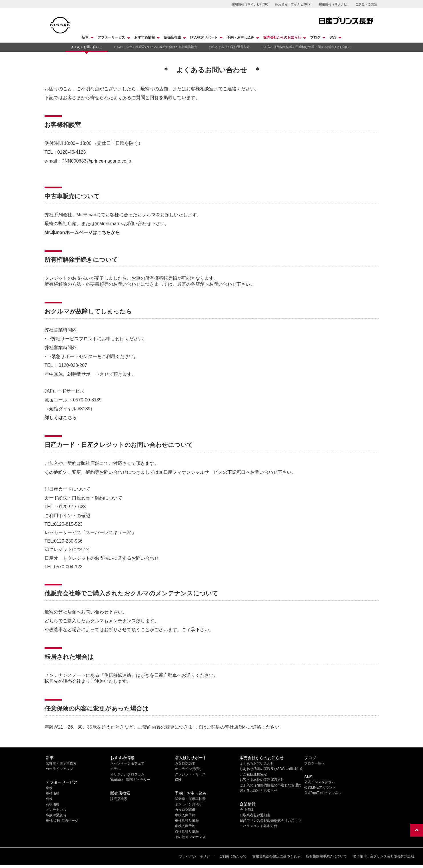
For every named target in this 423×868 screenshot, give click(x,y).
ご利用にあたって (233, 856)
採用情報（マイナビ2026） (251, 4)
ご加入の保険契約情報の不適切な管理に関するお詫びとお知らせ (307, 47)
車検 (49, 788)
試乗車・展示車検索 (61, 763)
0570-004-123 (68, 567)
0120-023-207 (73, 365)
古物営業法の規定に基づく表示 (276, 856)
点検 (49, 799)
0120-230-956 (68, 541)
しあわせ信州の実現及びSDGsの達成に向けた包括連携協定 (156, 47)
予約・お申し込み (240, 37)
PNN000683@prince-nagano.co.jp (96, 161)
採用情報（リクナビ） (334, 4)
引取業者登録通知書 (255, 815)
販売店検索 (173, 37)
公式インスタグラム (320, 782)
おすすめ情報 (145, 37)
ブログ (315, 37)
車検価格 (53, 793)
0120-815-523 (68, 524)
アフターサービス (111, 37)
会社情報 (246, 810)
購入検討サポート (204, 37)
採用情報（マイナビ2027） (294, 4)
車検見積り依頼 (187, 821)
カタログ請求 (185, 763)
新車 (85, 37)
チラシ (115, 769)
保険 (178, 780)
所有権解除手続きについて (326, 856)
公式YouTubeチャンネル (323, 793)
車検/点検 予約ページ (62, 821)
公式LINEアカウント (320, 787)
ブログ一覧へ (314, 763)
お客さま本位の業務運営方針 (229, 47)
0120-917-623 (72, 507)
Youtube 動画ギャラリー (130, 780)
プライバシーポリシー (196, 856)
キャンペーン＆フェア (127, 763)
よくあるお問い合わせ (87, 47)
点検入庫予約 (185, 826)
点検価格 (53, 804)
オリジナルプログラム (127, 774)
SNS (333, 37)
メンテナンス (56, 810)
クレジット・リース (190, 774)
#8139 (84, 409)
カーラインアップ (59, 769)
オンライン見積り (189, 769)
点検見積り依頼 (187, 831)
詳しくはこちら (61, 418)
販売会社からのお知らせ (282, 37)
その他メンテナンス (190, 837)
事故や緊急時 (56, 815)
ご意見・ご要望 (366, 4)
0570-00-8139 (87, 400)
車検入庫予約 (185, 815)
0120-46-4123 (72, 152)
